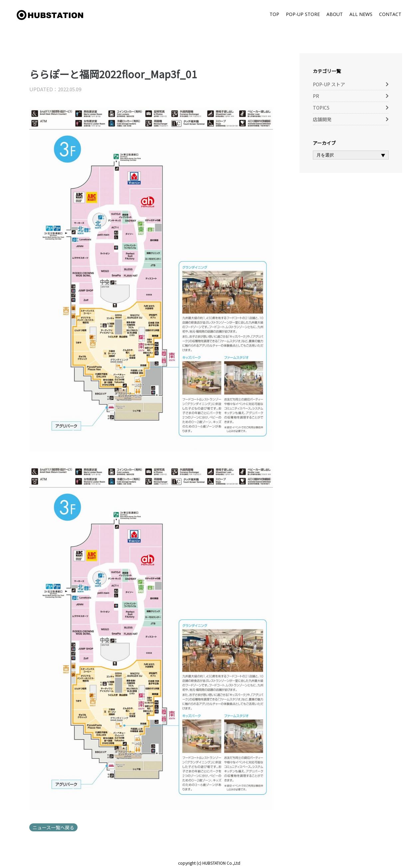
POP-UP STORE (303, 14)
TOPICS (321, 108)
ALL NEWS (361, 14)
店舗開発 (322, 119)
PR (316, 96)
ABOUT (335, 14)
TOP (274, 14)
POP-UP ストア (329, 84)
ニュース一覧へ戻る (53, 827)
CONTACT (390, 14)
